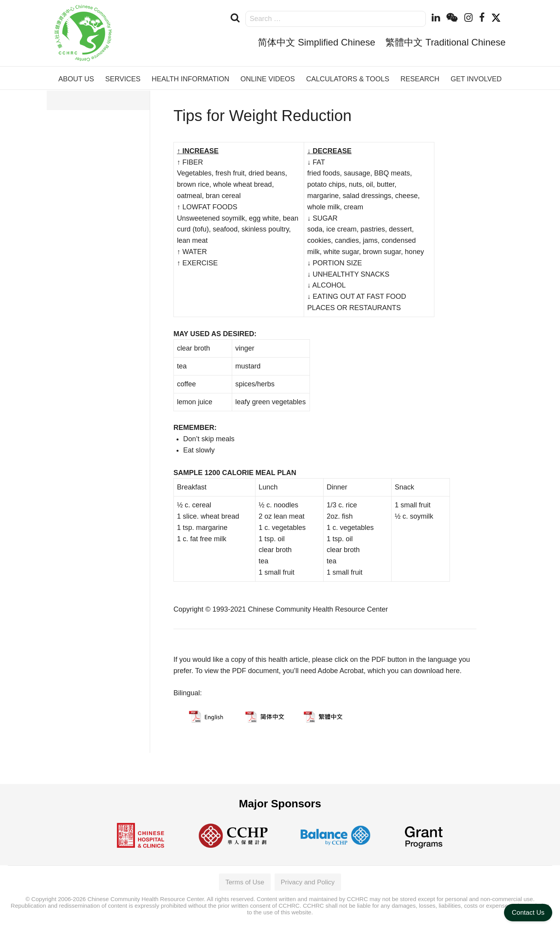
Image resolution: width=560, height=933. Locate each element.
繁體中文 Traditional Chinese (445, 42)
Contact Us (528, 913)
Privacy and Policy (308, 882)
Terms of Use (245, 882)
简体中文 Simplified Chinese (316, 42)
